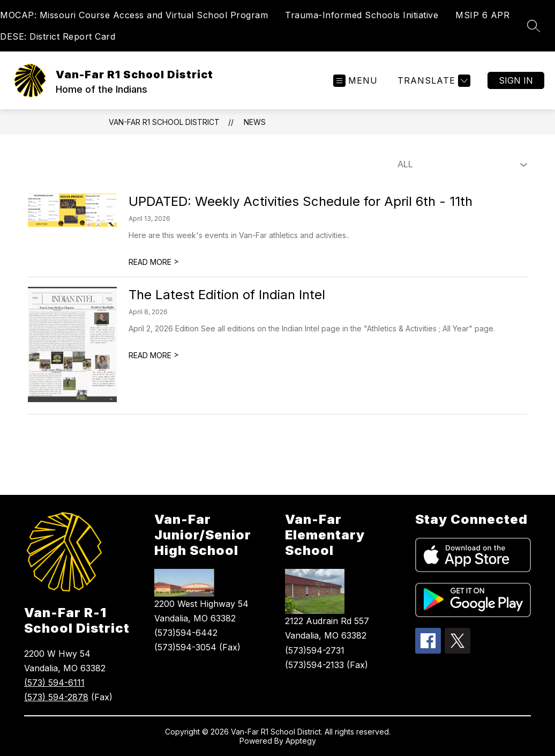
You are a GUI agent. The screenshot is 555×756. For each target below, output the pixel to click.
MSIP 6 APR (482, 15)
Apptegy (301, 741)
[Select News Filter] (460, 165)
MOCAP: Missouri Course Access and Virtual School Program (134, 15)
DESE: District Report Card (58, 36)
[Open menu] (355, 81)
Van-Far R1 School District (164, 122)
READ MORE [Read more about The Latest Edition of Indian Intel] (154, 355)
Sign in (516, 80)
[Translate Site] (433, 81)
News (255, 122)
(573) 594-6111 (54, 683)
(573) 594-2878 (56, 697)
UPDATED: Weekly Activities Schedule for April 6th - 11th (301, 201)
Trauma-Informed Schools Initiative (362, 15)
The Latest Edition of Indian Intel (227, 295)
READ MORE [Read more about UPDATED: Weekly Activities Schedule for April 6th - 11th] (154, 262)
